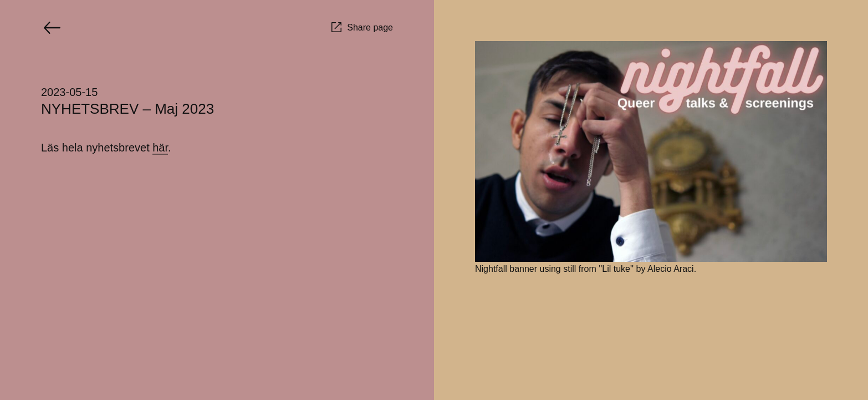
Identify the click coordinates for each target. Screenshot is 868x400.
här (160, 148)
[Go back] (52, 28)
